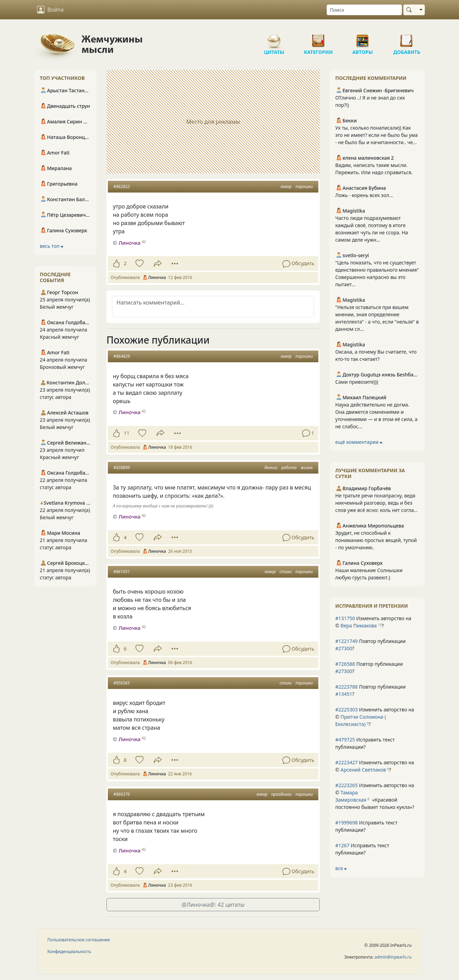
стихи (286, 572)
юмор (286, 186)
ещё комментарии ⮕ (359, 442)
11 (127, 433)
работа (289, 468)
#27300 (344, 648)
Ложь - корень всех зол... (364, 195)
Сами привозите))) (357, 382)
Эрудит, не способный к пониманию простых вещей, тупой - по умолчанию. (376, 540)
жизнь (307, 468)
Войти (50, 10)
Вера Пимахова (359, 626)
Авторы (363, 38)
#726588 (345, 664)
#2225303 (346, 710)
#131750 (345, 618)
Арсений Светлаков (363, 770)
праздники (282, 794)
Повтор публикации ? (371, 645)
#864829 (121, 356)
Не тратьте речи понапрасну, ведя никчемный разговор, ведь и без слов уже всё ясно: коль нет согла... (376, 503)
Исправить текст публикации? (365, 743)
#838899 (121, 468)
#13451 (344, 694)
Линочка (129, 243)
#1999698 (346, 823)
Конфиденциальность (69, 951)
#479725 (345, 740)
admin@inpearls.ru (393, 957)
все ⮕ (341, 868)
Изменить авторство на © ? (373, 622)
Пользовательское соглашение (79, 940)
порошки (304, 186)
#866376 (121, 794)
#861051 (121, 572)
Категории (318, 38)
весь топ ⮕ (51, 246)
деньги (271, 468)
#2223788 (346, 687)
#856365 (121, 683)
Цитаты (274, 38)
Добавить (407, 38)
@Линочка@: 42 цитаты (213, 905)
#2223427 (346, 762)
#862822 (121, 186)
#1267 (342, 845)
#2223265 (346, 785)
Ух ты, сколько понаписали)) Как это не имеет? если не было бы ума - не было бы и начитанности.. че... (377, 135)
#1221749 (346, 641)
